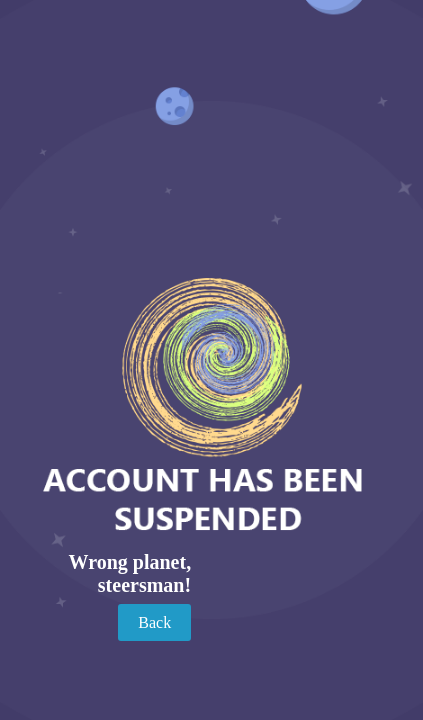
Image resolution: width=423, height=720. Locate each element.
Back (154, 622)
